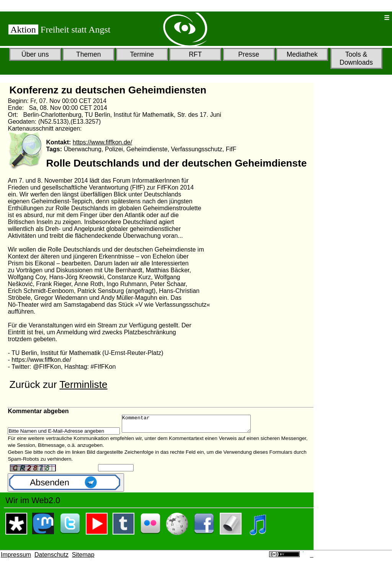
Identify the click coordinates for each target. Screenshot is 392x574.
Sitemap (83, 558)
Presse (249, 54)
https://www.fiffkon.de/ (102, 142)
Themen (89, 54)
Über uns (35, 54)
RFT (195, 54)
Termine (142, 54)
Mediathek (302, 54)
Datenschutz (51, 558)
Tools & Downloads (356, 58)
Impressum (16, 558)
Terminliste (83, 384)
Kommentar (194, 425)
